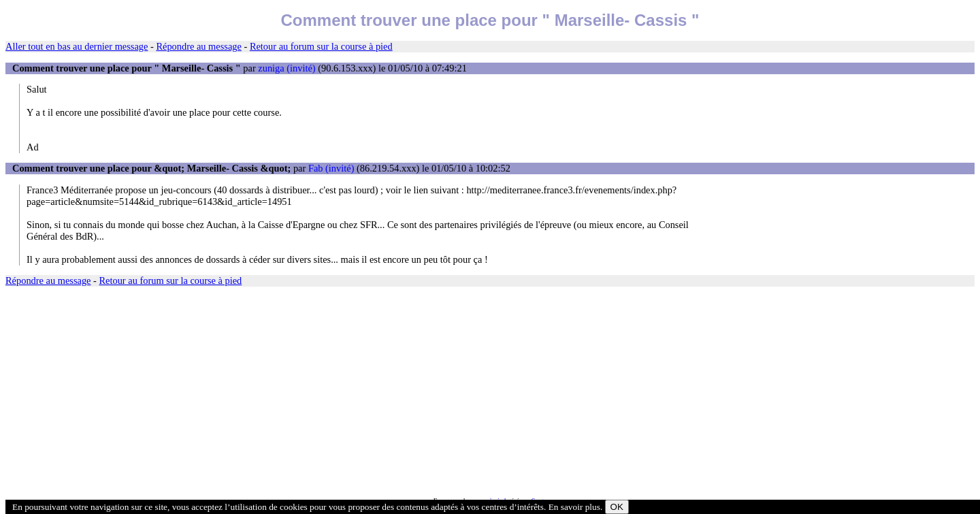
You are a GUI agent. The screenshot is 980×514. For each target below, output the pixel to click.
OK (617, 507)
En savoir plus (574, 507)
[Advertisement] (414, 392)
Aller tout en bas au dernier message (77, 46)
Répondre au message (198, 46)
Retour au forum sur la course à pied (321, 46)
